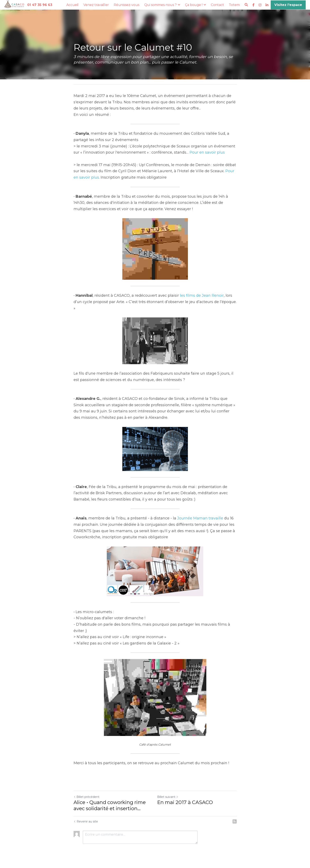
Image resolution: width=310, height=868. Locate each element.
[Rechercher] (246, 5)
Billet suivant (168, 797)
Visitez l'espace (288, 5)
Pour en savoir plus (207, 152)
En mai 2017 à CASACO (185, 802)
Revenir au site (86, 821)
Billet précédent (86, 797)
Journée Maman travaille (200, 518)
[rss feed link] (235, 821)
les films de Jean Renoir (202, 295)
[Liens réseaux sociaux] (253, 5)
